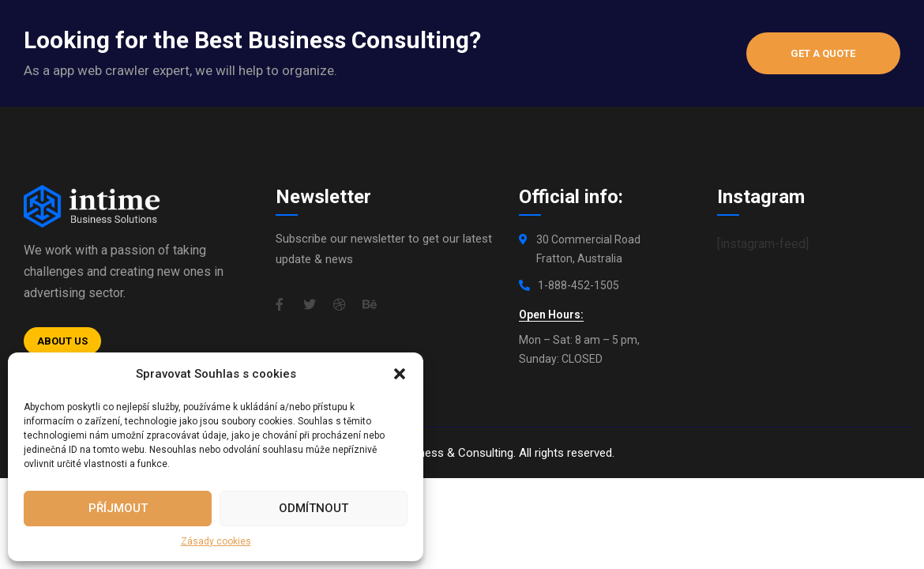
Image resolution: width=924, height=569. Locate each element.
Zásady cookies (216, 541)
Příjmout (118, 508)
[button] (400, 374)
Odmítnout (314, 508)
